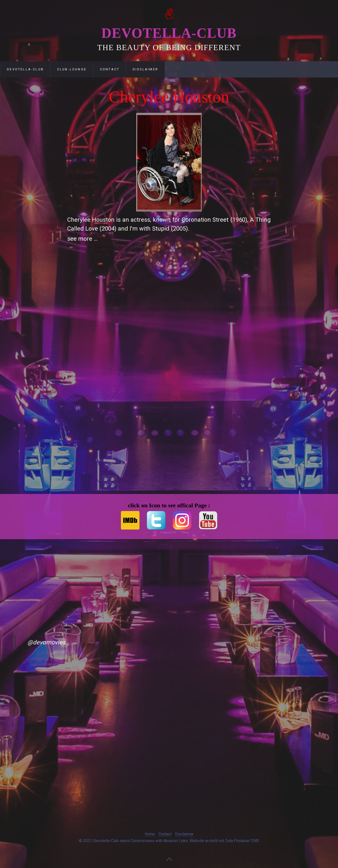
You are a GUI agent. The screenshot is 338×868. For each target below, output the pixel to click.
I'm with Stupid (149, 229)
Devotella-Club (169, 33)
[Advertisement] (37, 169)
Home (150, 834)
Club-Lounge (72, 69)
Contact (110, 69)
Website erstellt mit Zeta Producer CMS (224, 841)
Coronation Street (205, 220)
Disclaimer (146, 69)
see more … (82, 239)
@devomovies (46, 642)
